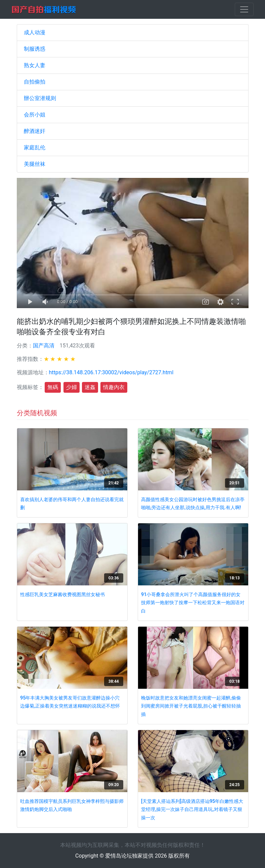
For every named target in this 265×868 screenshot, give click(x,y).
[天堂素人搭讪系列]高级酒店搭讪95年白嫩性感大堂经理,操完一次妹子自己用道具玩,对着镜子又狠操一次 (192, 810)
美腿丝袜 (35, 164)
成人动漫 (35, 32)
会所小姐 (35, 115)
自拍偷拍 (35, 82)
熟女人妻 (35, 65)
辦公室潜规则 (40, 98)
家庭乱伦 (35, 148)
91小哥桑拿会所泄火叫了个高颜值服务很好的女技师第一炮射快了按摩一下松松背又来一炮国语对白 (193, 603)
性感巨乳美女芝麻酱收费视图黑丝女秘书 (62, 595)
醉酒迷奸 (35, 131)
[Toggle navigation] (244, 9)
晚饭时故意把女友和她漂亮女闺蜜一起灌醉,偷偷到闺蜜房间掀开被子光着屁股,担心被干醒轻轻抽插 (191, 706)
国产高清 (44, 346)
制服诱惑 (35, 49)
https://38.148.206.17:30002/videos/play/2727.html (111, 372)
